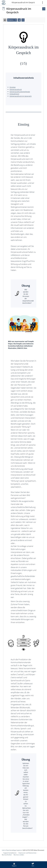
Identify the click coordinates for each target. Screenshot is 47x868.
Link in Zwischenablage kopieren (12, 850)
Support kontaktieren (10, 853)
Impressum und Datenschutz (27, 853)
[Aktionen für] (44, 9)
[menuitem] (14, 865)
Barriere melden (19, 855)
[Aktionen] (23, 20)
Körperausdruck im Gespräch (23, 2)
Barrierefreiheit (7, 855)
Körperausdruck (16, 89)
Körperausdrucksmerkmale (20, 92)
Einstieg (13, 87)
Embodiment (14, 94)
